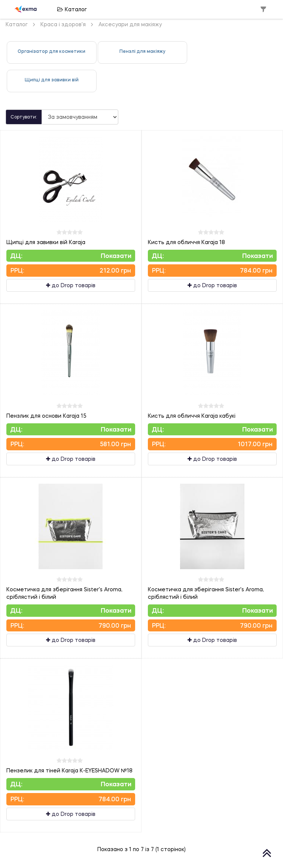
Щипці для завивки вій (52, 80)
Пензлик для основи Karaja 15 (46, 416)
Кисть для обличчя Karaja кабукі (192, 416)
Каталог (72, 9)
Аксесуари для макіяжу (130, 24)
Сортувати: (24, 117)
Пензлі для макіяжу (142, 51)
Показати (116, 256)
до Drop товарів (71, 285)
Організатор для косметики (51, 51)
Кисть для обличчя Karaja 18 (186, 242)
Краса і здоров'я (63, 24)
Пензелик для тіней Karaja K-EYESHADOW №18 (69, 770)
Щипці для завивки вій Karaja (46, 242)
